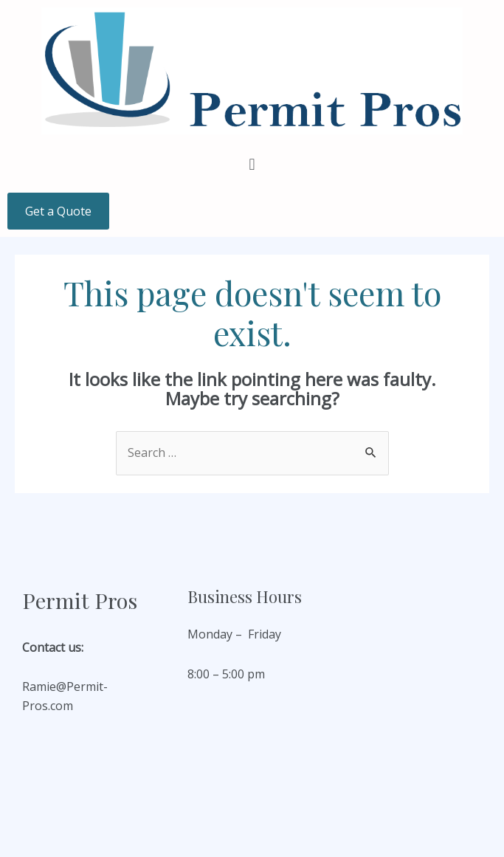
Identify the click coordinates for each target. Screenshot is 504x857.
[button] (252, 164)
